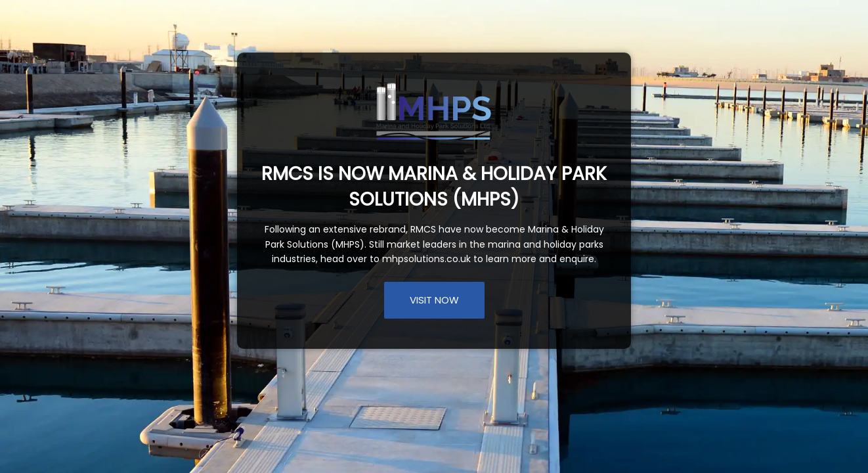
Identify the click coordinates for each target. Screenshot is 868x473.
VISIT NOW (434, 300)
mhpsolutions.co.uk (426, 259)
